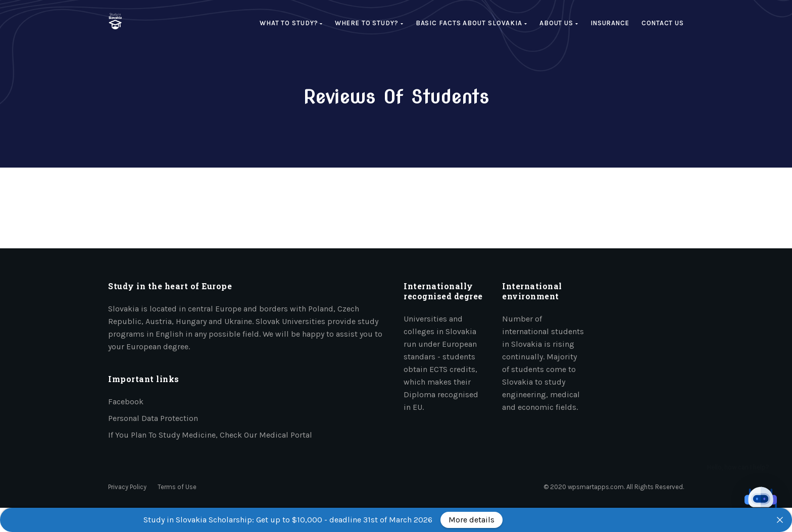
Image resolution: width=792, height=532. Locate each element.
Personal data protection (153, 418)
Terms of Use (177, 487)
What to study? (291, 23)
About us (559, 23)
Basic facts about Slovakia (472, 23)
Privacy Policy (127, 487)
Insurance (610, 23)
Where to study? (369, 23)
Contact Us (663, 23)
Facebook (126, 402)
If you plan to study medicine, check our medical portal (210, 435)
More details (472, 520)
